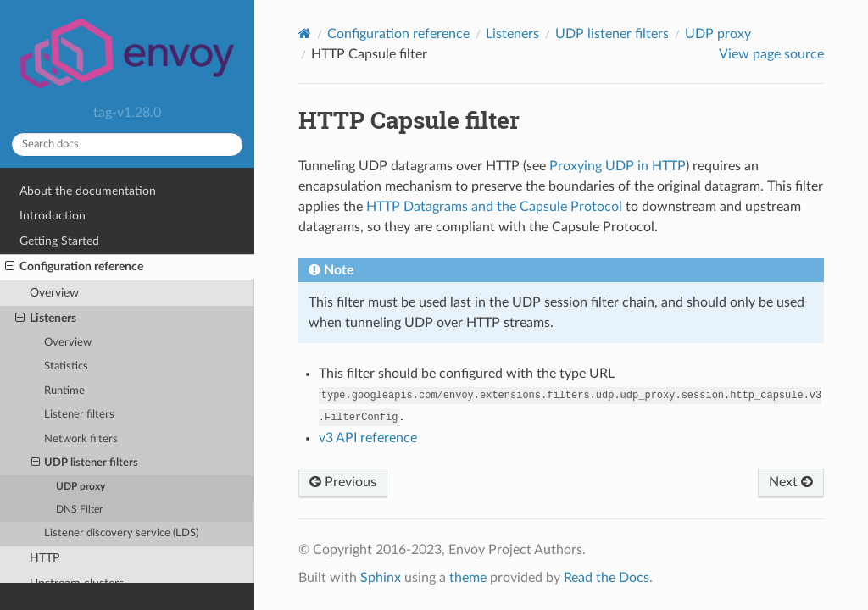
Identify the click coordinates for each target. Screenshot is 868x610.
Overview (54, 293)
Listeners (46, 319)
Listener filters (79, 415)
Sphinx (381, 578)
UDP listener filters (85, 463)
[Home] (305, 33)
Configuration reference (74, 267)
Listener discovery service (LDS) (121, 533)
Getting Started (59, 241)
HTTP (45, 558)
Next (791, 482)
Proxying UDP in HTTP (618, 166)
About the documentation (88, 191)
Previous (343, 482)
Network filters (81, 439)
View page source (771, 54)
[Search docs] (127, 144)
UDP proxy (81, 487)
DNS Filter (79, 510)
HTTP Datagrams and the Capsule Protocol (494, 207)
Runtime (64, 391)
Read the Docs (606, 578)
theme (468, 578)
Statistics (66, 366)
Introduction (53, 216)
